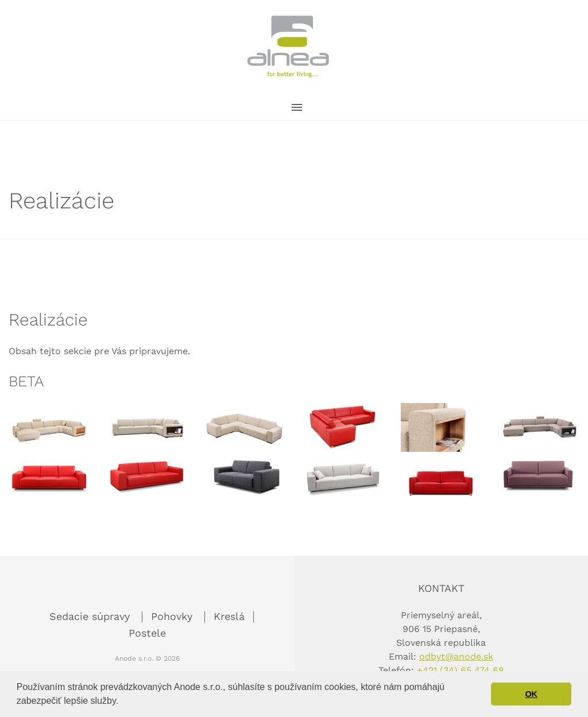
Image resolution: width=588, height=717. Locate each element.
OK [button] (531, 694)
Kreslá (229, 616)
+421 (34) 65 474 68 (461, 670)
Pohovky (173, 616)
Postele (147, 633)
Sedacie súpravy (91, 616)
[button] (123, 702)
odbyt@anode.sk (456, 656)
